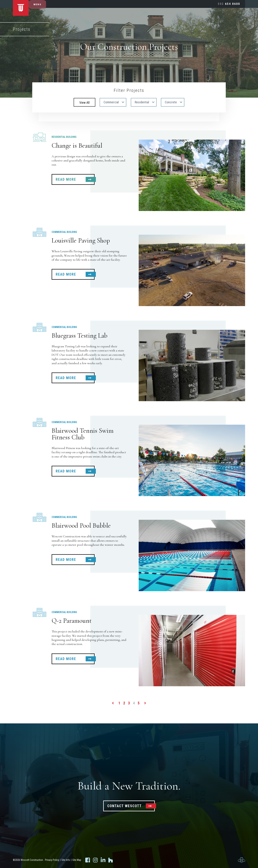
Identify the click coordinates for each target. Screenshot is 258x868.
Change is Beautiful (77, 146)
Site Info (66, 860)
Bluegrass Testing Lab (79, 336)
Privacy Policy (52, 860)
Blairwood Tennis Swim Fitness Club (83, 434)
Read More (66, 179)
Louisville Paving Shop (81, 241)
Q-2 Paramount (72, 621)
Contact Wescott (125, 806)
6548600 (229, 4)
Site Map (77, 860)
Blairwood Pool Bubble (81, 526)
